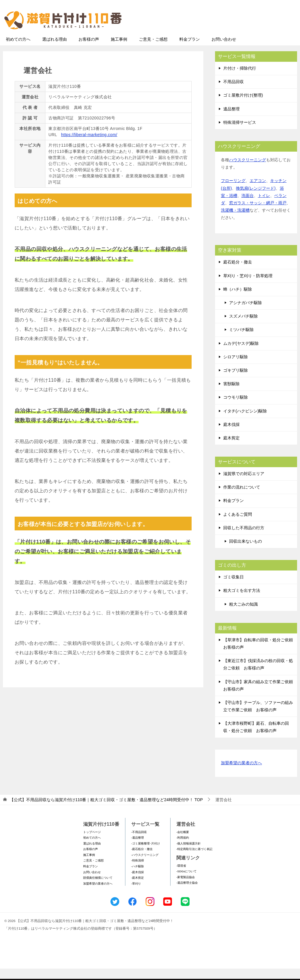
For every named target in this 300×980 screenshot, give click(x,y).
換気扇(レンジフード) (256, 200)
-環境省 (181, 877)
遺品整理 (231, 120)
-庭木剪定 (138, 889)
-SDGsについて (186, 883)
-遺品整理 (138, 849)
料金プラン (190, 51)
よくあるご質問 (238, 526)
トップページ (92, 843)
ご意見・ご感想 (153, 51)
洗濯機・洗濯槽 (235, 222)
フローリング (233, 192)
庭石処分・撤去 (238, 273)
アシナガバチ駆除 (246, 314)
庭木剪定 (231, 449)
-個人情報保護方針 (189, 855)
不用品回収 (233, 93)
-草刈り (136, 895)
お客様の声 (89, 51)
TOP (106, 811)
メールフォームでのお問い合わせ (242, 34)
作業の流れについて (242, 498)
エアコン (258, 192)
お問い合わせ (224, 51)
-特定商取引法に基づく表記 (194, 860)
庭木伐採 (231, 436)
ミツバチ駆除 (241, 341)
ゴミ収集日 (233, 588)
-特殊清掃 (138, 872)
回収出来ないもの (246, 553)
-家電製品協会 (186, 889)
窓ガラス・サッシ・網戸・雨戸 (258, 214)
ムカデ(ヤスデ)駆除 (241, 355)
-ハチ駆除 (138, 878)
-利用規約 (183, 849)
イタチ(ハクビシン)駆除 (245, 422)
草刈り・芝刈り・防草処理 (248, 287)
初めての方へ (18, 51)
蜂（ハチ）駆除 (238, 301)
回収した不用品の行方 (244, 539)
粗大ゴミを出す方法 (242, 602)
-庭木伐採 (138, 884)
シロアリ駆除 (236, 368)
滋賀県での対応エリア (244, 485)
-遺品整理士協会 (187, 894)
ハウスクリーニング (248, 171)
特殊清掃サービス (240, 134)
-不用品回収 (139, 843)
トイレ (264, 207)
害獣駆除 (231, 395)
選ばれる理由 (54, 51)
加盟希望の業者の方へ (241, 775)
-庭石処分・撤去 (142, 860)
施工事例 (119, 51)
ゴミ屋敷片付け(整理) (243, 107)
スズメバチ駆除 (243, 328)
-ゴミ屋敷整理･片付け (146, 855)
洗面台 (248, 207)
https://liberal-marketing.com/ (89, 146)
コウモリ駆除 (236, 409)
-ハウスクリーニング (145, 866)
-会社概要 (183, 843)
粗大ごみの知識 (243, 616)
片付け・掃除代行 (240, 80)
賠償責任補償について (98, 889)
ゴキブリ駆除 (236, 382)
